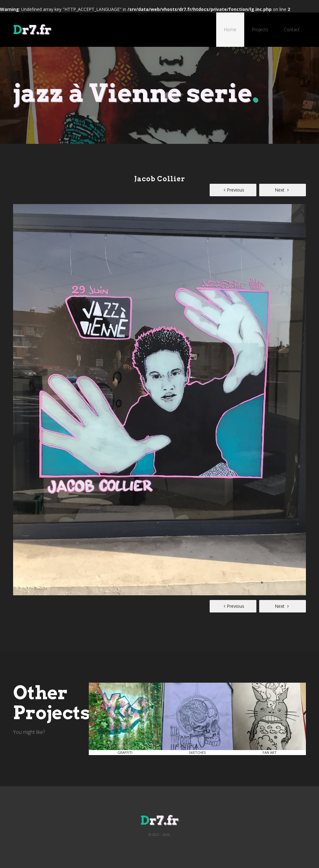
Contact (292, 29)
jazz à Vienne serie (136, 93)
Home (230, 29)
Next (282, 190)
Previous (234, 190)
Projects (260, 29)
